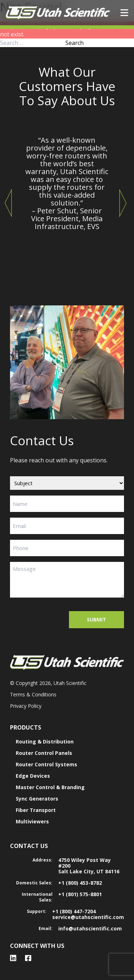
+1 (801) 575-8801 (80, 894)
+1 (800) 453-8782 (80, 883)
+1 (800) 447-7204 (74, 911)
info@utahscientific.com (90, 928)
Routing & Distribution (45, 742)
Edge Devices (33, 776)
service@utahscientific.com (88, 917)
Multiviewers (32, 821)
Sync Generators (37, 799)
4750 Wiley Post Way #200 (85, 863)
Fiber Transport (36, 810)
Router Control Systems (46, 764)
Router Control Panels (44, 753)
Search (75, 43)
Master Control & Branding (50, 787)
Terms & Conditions (33, 694)
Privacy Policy (26, 706)
